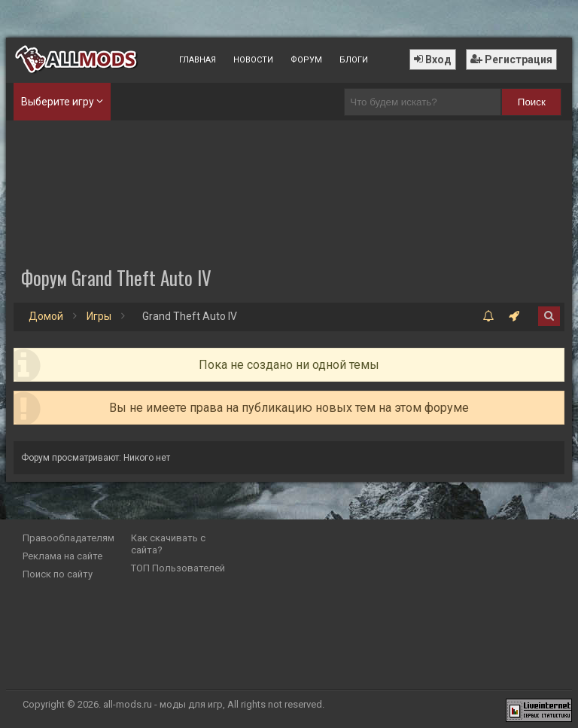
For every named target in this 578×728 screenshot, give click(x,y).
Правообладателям (68, 538)
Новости (253, 60)
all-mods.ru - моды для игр (163, 704)
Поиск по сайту (58, 574)
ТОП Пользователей (178, 568)
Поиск (532, 102)
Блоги (354, 60)
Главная (198, 60)
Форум (306, 60)
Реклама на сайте (62, 556)
